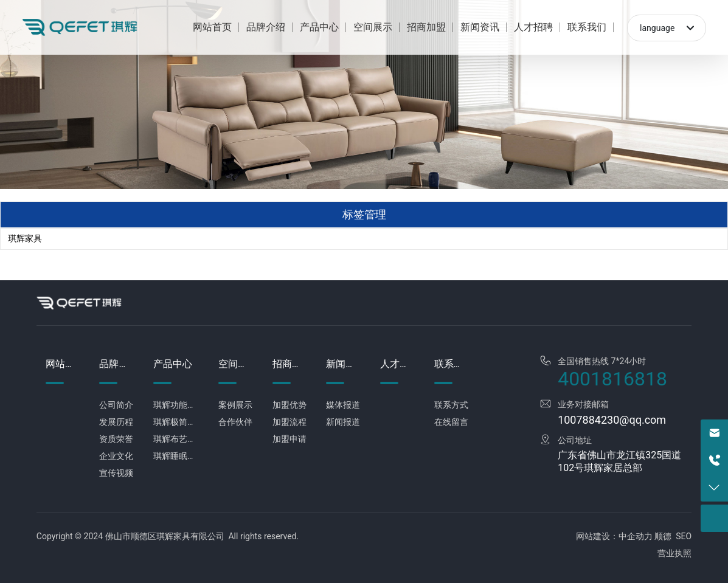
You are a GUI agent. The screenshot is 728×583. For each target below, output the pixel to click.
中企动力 (636, 536)
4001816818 (612, 379)
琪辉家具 (25, 238)
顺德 (663, 536)
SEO (684, 536)
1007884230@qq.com (612, 420)
